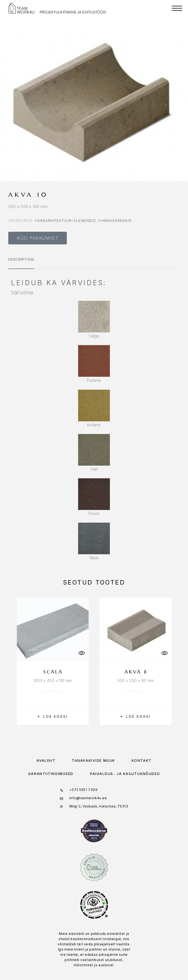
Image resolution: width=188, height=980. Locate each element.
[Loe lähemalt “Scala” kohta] (53, 717)
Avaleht (46, 761)
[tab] (21, 263)
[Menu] (177, 8)
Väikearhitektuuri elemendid (65, 221)
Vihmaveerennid (115, 221)
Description (21, 259)
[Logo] (21, 8)
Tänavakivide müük (93, 761)
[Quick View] (82, 653)
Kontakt (142, 761)
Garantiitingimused (51, 774)
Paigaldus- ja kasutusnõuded (125, 774)
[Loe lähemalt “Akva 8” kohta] (136, 717)
